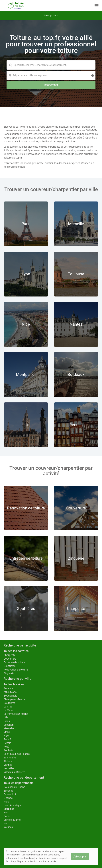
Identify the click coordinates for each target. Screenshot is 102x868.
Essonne (8, 791)
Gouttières (10, 666)
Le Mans (8, 710)
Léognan (9, 725)
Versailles (9, 768)
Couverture (10, 659)
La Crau (8, 707)
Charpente (10, 655)
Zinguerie (9, 673)
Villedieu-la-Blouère (14, 772)
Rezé (6, 747)
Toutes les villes (14, 684)
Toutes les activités (16, 651)
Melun (7, 732)
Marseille (9, 728)
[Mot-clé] (51, 65)
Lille (6, 717)
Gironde (8, 798)
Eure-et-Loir (10, 794)
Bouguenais (10, 696)
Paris (7, 816)
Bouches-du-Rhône (14, 787)
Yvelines (8, 827)
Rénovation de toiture (16, 670)
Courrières (9, 703)
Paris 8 (8, 739)
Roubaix (8, 750)
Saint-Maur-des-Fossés (17, 754)
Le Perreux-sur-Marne (16, 714)
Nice (6, 736)
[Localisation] (51, 75)
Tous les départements (19, 783)
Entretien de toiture (14, 662)
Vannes (8, 765)
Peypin (7, 743)
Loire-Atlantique (13, 805)
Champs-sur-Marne (15, 699)
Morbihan (9, 809)
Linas (7, 721)
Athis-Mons (10, 692)
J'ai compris (80, 857)
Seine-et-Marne (12, 820)
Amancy (8, 688)
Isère (6, 802)
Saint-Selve (10, 758)
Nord (6, 812)
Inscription (51, 15)
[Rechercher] (51, 85)
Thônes (8, 761)
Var (6, 823)
